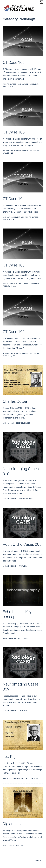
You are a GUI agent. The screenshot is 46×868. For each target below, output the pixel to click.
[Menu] (4, 2)
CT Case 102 (14, 332)
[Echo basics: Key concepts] (23, 590)
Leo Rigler (11, 757)
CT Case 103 (14, 265)
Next (38, 860)
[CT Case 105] (23, 111)
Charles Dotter (15, 401)
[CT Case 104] (23, 177)
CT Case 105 (14, 132)
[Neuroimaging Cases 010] (23, 447)
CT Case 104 (14, 199)
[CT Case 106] (23, 41)
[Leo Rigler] (23, 735)
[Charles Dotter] (23, 380)
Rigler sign (12, 824)
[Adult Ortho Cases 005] (23, 523)
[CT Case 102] (23, 310)
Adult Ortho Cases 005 (22, 544)
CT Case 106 (14, 62)
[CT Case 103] (23, 244)
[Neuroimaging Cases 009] (23, 663)
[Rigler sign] (23, 802)
